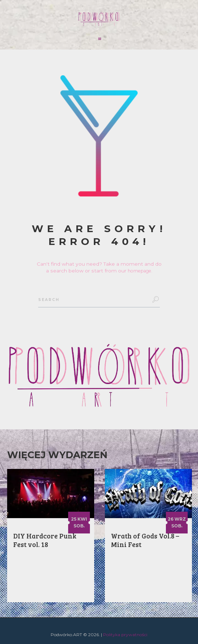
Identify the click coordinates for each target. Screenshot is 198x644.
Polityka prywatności (125, 635)
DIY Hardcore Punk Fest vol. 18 (45, 540)
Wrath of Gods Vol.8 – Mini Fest (145, 540)
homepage (139, 271)
